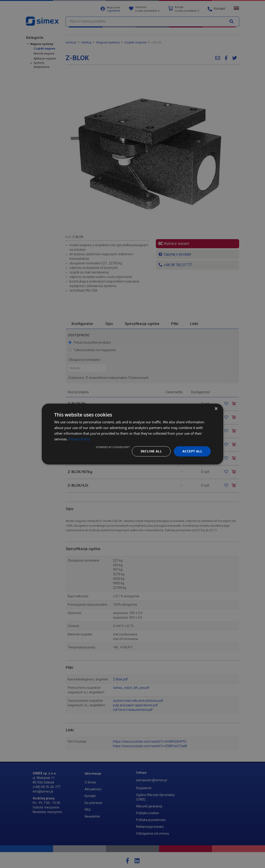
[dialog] (132, 434)
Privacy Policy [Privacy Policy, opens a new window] (79, 439)
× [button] (216, 409)
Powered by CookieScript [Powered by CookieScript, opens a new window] (113, 447)
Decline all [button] (151, 451)
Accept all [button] (192, 451)
